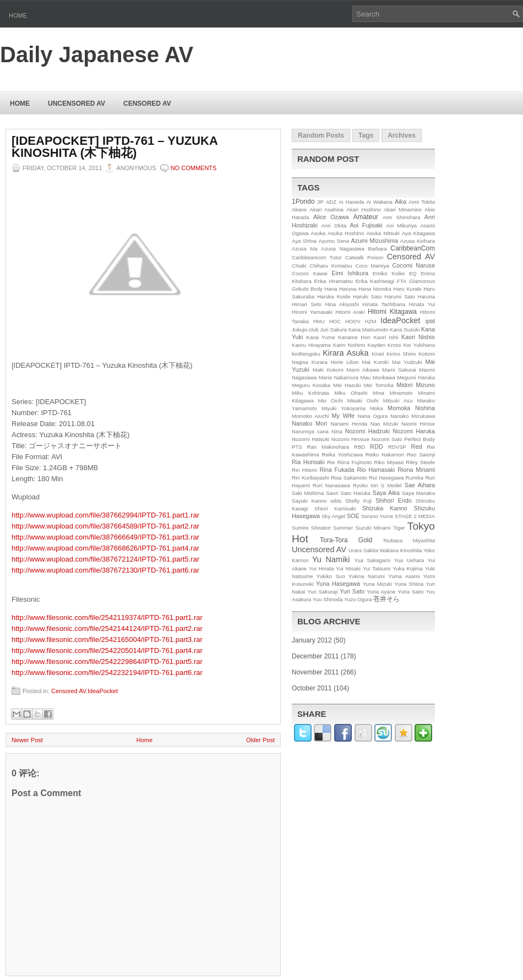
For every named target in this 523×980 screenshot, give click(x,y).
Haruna (426, 296)
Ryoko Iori (366, 485)
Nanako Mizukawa (413, 416)
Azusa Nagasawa (343, 249)
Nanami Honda (349, 424)
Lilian (352, 362)
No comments (194, 168)
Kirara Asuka (345, 353)
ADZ (331, 202)
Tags (366, 135)
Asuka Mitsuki (383, 233)
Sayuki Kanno (309, 501)
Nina (337, 431)
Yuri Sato (352, 591)
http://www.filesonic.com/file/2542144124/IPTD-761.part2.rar (107, 628)
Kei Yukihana (419, 345)
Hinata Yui (422, 304)
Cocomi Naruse (414, 265)
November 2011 (315, 672)
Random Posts (321, 135)
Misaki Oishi (363, 401)
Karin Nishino (349, 345)
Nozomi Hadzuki (367, 431)
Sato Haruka (355, 493)
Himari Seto (307, 304)
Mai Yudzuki (407, 362)
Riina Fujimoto (355, 462)
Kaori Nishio (418, 337)
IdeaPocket (103, 691)
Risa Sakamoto (349, 478)
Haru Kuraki (407, 289)
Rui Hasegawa (386, 478)
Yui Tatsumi (377, 568)
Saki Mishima (308, 493)
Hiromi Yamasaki (312, 312)
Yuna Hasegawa (338, 584)
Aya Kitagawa (418, 233)
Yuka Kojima (408, 568)
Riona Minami (416, 470)
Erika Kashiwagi (375, 281)
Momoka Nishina (411, 408)
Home (18, 15)
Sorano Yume (377, 516)
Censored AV (147, 104)
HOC (335, 321)
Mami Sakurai (399, 370)
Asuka (318, 233)
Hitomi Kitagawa (392, 312)
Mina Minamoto (393, 393)
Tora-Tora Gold (346, 540)
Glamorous (422, 281)
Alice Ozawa (331, 217)
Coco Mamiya (372, 266)
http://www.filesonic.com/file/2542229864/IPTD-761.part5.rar (107, 661)
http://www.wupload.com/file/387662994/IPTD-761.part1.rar (105, 515)
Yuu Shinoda (328, 599)
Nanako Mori (309, 423)
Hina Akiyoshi (342, 304)
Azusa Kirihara (418, 241)
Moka (376, 408)
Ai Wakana (379, 202)
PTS (297, 447)
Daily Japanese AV (97, 55)
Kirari (378, 354)
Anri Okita (334, 225)
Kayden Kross (384, 345)
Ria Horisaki (308, 462)
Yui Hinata (321, 568)
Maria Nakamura (339, 377)
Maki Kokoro (328, 370)
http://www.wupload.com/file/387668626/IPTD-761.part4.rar (105, 548)
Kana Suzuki (405, 330)
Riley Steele (420, 462)
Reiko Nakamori (385, 454)
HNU (319, 321)
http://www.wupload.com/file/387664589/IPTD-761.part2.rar (105, 526)
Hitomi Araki (350, 312)
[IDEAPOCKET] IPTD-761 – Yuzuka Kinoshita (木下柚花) (115, 147)
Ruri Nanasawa (331, 485)
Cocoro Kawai (310, 273)
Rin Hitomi (304, 470)
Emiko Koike (389, 273)
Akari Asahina (327, 209)
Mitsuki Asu (398, 401)
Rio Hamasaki (376, 470)
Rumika (415, 478)
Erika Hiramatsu (334, 281)
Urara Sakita (363, 550)
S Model (391, 485)
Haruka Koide (334, 296)
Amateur (366, 217)
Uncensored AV (77, 104)
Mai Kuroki (376, 362)
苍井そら (386, 599)
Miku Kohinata (310, 393)
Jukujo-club (305, 330)
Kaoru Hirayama (311, 345)
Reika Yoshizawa (342, 454)
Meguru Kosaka (311, 385)
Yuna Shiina (409, 584)
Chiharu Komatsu (331, 266)
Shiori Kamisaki (335, 508)
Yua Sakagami (372, 560)
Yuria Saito (411, 592)
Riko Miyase (389, 462)
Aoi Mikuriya (401, 225)
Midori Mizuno (416, 385)
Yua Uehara (409, 560)
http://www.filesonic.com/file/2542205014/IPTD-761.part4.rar (107, 650)
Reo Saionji (421, 454)
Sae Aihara (420, 485)
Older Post (260, 740)
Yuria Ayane (381, 592)
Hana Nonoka (375, 289)
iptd (430, 321)
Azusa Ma (305, 249)
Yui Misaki (348, 568)
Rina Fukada (337, 470)
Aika (401, 202)
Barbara (378, 249)
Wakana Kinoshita (401, 550)
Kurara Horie (328, 362)
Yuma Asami (404, 576)
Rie (331, 462)
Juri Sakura (333, 330)
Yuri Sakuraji (322, 592)
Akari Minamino (403, 209)
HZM (371, 321)
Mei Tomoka (379, 385)
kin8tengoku (306, 354)
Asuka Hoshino (346, 233)
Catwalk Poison (364, 257)
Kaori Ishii (386, 337)
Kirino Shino (401, 354)
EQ (413, 273)
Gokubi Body (307, 289)
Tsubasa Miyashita (409, 540)
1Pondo (303, 202)
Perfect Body (420, 439)
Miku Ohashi (351, 393)
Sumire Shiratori (311, 528)
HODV (353, 321)
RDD (376, 447)
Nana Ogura (372, 416)
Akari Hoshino (363, 209)
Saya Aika (386, 493)
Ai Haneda (351, 202)
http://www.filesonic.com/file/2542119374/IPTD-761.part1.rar (107, 617)
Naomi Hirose (418, 424)
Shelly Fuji (358, 501)
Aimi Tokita (422, 202)
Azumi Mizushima (375, 241)
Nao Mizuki (384, 424)
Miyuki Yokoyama (344, 408)
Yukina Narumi (367, 576)
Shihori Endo (394, 500)
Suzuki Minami (373, 528)
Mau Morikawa (377, 377)
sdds (336, 501)
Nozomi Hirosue (350, 439)
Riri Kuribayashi (310, 478)
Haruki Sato (367, 296)
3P (320, 202)
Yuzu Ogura (358, 599)
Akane (299, 209)
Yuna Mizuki (377, 584)
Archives (402, 135)
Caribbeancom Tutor (317, 257)
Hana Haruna (340, 289)
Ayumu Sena (334, 241)
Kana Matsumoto (369, 330)
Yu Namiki (331, 559)
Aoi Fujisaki (366, 225)
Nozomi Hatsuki (310, 439)
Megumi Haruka (416, 377)
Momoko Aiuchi (310, 416)
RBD (359, 447)
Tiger (399, 528)
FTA (402, 281)
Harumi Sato (400, 296)
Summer (343, 528)
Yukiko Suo (331, 576)
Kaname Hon (354, 337)
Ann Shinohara (401, 217)
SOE (353, 516)
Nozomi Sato (387, 439)
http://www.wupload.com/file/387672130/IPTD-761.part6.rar (105, 570)
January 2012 (312, 640)
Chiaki (299, 266)
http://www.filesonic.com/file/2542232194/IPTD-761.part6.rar (107, 673)
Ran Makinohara (328, 447)
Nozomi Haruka (414, 431)
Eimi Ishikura (350, 273)
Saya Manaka (418, 493)
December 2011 (315, 656)
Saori (332, 493)
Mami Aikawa (363, 370)
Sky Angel (333, 516)
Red (417, 447)
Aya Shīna (304, 241)
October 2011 (312, 688)
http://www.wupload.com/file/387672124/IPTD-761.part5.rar (105, 559)
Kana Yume (320, 337)
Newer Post (27, 740)
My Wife (343, 416)
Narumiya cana (310, 431)
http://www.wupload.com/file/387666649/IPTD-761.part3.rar (105, 537)
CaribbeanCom (413, 248)
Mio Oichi (330, 401)
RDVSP (397, 447)
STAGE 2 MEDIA (415, 516)
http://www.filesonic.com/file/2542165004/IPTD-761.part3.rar (107, 639)
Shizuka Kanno (385, 508)
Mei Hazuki (347, 385)
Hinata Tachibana (384, 304)
